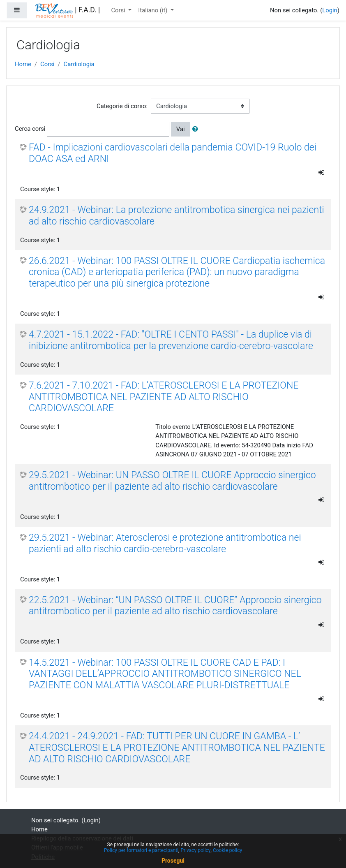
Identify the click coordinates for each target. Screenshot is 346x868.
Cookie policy (227, 850)
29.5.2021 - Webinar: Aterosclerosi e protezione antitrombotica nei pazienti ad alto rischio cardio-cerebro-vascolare (165, 543)
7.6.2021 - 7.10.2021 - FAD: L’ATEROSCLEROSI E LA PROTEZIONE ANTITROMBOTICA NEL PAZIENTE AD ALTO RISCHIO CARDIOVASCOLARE (164, 397)
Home (23, 64)
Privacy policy (195, 850)
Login (330, 10)
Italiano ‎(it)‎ (153, 10)
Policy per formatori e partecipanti (141, 850)
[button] (197, 129)
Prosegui (173, 861)
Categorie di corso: (122, 106)
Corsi (119, 10)
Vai (181, 129)
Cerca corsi (30, 129)
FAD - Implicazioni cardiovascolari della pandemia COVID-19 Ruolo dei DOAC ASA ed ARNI (173, 153)
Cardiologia (79, 64)
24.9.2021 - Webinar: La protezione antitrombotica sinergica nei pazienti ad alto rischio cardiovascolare (176, 216)
